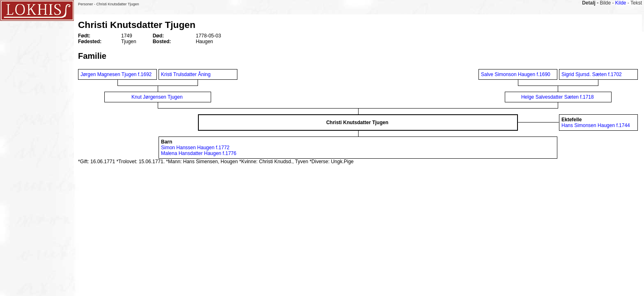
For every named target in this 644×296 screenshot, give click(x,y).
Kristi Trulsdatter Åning (186, 74)
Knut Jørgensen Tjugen (157, 97)
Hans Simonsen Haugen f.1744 (596, 125)
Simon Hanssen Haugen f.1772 (195, 148)
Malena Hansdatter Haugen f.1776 (199, 153)
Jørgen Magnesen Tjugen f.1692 (116, 74)
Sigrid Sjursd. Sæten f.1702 (592, 74)
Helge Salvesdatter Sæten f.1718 (558, 97)
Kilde (621, 3)
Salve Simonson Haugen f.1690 (516, 74)
